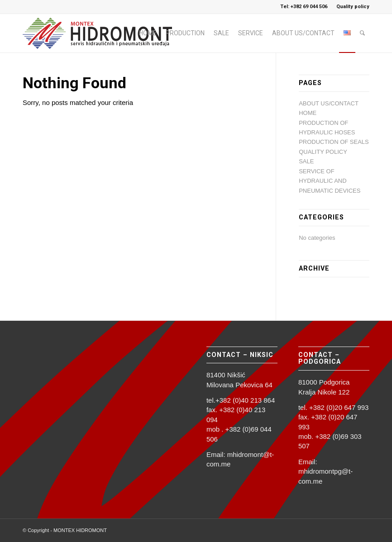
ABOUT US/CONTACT (329, 103)
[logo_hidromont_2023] (102, 33)
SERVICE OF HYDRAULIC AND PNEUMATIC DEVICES (330, 181)
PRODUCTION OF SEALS (334, 142)
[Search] (362, 33)
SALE (306, 161)
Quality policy (353, 7)
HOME (308, 113)
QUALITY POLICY (323, 152)
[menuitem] (351, 7)
